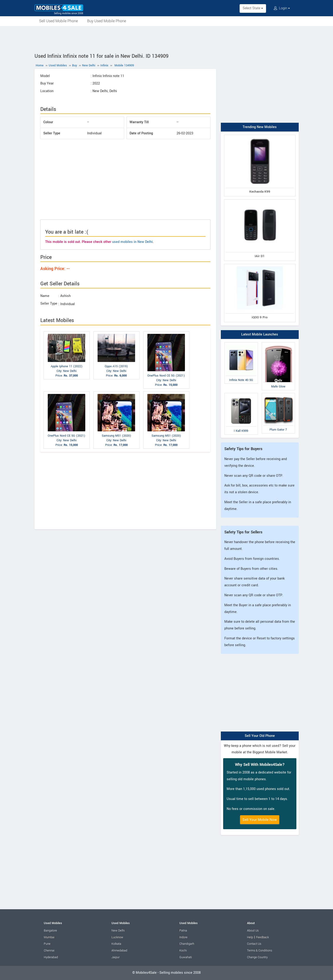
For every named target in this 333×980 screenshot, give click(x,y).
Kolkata (116, 944)
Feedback (262, 937)
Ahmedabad (119, 951)
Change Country (257, 957)
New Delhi (118, 931)
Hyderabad (51, 957)
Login (282, 8)
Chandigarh (187, 944)
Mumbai (49, 937)
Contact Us (254, 944)
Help (250, 937)
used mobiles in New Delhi (132, 242)
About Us (253, 931)
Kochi (183, 951)
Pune (47, 944)
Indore (183, 937)
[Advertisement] (167, 39)
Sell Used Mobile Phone (59, 21)
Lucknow (117, 937)
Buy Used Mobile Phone (107, 21)
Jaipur (116, 957)
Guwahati (186, 957)
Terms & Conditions (260, 951)
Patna (183, 931)
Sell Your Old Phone (260, 736)
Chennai (49, 951)
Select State (253, 8)
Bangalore (50, 931)
